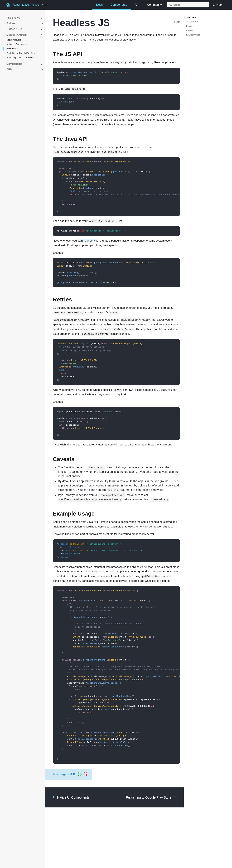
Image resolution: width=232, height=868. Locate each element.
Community (154, 5)
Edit (177, 22)
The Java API (192, 22)
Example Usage (193, 35)
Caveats (190, 31)
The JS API (191, 17)
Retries (189, 26)
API (137, 5)
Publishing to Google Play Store (21, 53)
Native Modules (14, 40)
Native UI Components (17, 44)
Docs (99, 5)
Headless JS (13, 49)
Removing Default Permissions (21, 58)
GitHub (217, 5)
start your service (88, 241)
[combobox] (188, 5)
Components (119, 5)
